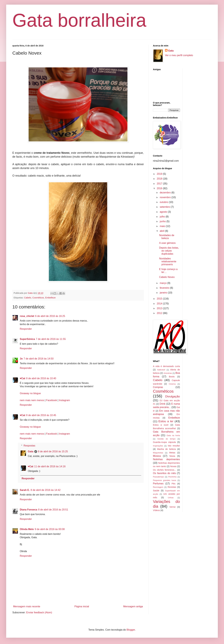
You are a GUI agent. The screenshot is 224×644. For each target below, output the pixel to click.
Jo (21, 359)
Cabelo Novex (167, 277)
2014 (160, 304)
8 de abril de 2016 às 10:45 (41, 415)
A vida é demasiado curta (166, 366)
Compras (158, 387)
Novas (173, 466)
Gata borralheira (79, 20)
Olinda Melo (27, 529)
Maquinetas (158, 453)
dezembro (166, 193)
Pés (174, 484)
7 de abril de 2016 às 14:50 (39, 359)
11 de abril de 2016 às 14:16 (50, 466)
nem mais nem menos (32, 400)
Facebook (51, 400)
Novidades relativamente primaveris (168, 261)
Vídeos (156, 510)
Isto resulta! (174, 446)
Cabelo (28, 298)
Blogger (131, 630)
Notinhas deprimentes (166, 459)
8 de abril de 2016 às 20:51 (53, 510)
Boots (172, 377)
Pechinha (172, 477)
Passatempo (158, 477)
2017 (160, 184)
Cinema (172, 384)
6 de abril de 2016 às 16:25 (50, 316)
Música (157, 456)
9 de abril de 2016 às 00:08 (50, 529)
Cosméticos (38, 298)
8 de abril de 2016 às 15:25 (53, 451)
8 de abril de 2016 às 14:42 (46, 490)
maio (163, 226)
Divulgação (173, 396)
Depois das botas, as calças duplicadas (169, 251)
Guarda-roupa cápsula (164, 442)
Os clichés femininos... (165, 470)
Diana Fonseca (29, 510)
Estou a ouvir (161, 425)
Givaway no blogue (30, 393)
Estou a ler (166, 421)
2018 (160, 179)
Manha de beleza (166, 449)
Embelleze (50, 298)
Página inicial (82, 606)
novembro (166, 197)
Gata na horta (173, 435)
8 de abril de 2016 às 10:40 (41, 378)
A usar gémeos (167, 243)
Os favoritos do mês (164, 473)
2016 (160, 188)
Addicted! (161, 370)
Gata (31, 451)
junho (163, 221)
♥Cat (22, 378)
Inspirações (158, 446)
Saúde (156, 491)
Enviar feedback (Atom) (39, 612)
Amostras (168, 373)
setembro (165, 207)
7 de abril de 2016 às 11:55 (51, 339)
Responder (26, 329)
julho (163, 217)
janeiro (164, 293)
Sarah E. (25, 490)
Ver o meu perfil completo (179, 55)
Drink (162, 404)
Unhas (171, 498)
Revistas (172, 487)
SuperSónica (27, 339)
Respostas (30, 446)
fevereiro (165, 288)
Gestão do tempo (166, 439)
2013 (160, 308)
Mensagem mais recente (27, 606)
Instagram (64, 400)
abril (162, 231)
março (164, 283)
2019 (160, 174)
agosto (164, 212)
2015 (160, 299)
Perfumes (158, 484)
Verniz (173, 507)
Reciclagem (158, 487)
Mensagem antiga (133, 606)
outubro (164, 202)
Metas (172, 453)
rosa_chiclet (27, 316)
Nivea (172, 456)
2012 (160, 313)
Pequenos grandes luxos (165, 480)
